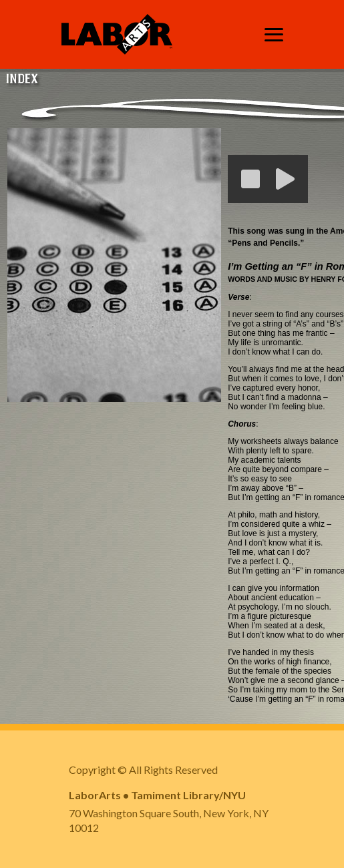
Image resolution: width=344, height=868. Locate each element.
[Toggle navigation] (274, 35)
